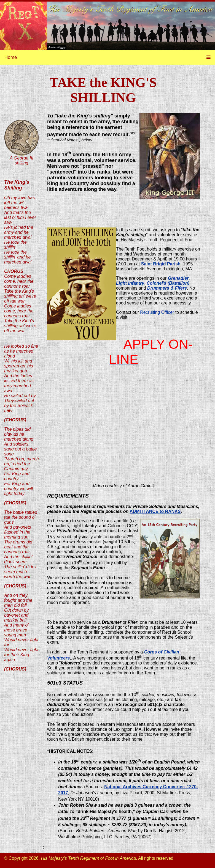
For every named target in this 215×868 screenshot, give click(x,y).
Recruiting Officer (157, 312)
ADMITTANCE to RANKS (155, 511)
